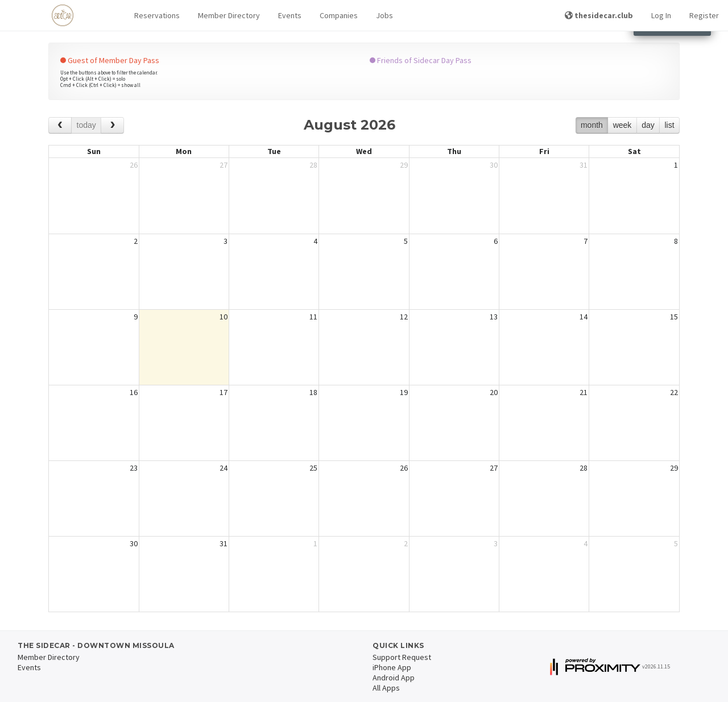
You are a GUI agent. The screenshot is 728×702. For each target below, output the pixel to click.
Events (290, 15)
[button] (157, 16)
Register (704, 15)
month (592, 125)
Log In (661, 15)
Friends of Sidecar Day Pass (421, 60)
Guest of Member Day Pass (110, 60)
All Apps (386, 688)
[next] (112, 125)
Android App (394, 678)
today (86, 125)
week (622, 125)
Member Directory (229, 15)
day (648, 125)
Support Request (402, 657)
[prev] (60, 125)
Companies (339, 15)
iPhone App (392, 667)
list (669, 125)
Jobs (384, 15)
